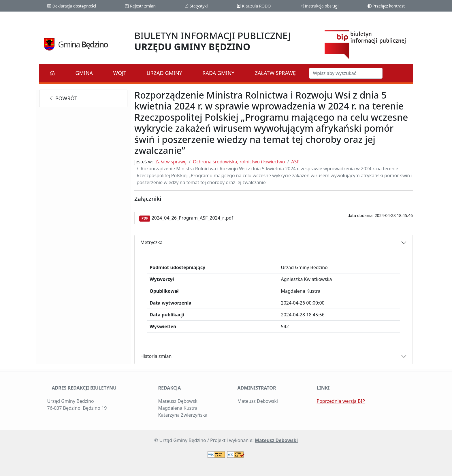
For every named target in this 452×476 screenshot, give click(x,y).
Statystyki (196, 6)
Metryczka (151, 242)
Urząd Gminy (164, 73)
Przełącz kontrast (386, 6)
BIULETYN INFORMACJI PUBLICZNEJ (213, 41)
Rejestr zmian (140, 6)
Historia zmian (156, 356)
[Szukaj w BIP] (346, 73)
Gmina (84, 73)
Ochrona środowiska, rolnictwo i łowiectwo (239, 162)
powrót (63, 98)
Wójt (120, 73)
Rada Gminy (218, 73)
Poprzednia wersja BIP (341, 401)
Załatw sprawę (275, 73)
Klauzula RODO (254, 6)
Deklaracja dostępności (72, 6)
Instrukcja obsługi (319, 6)
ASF (295, 162)
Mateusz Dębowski (276, 440)
